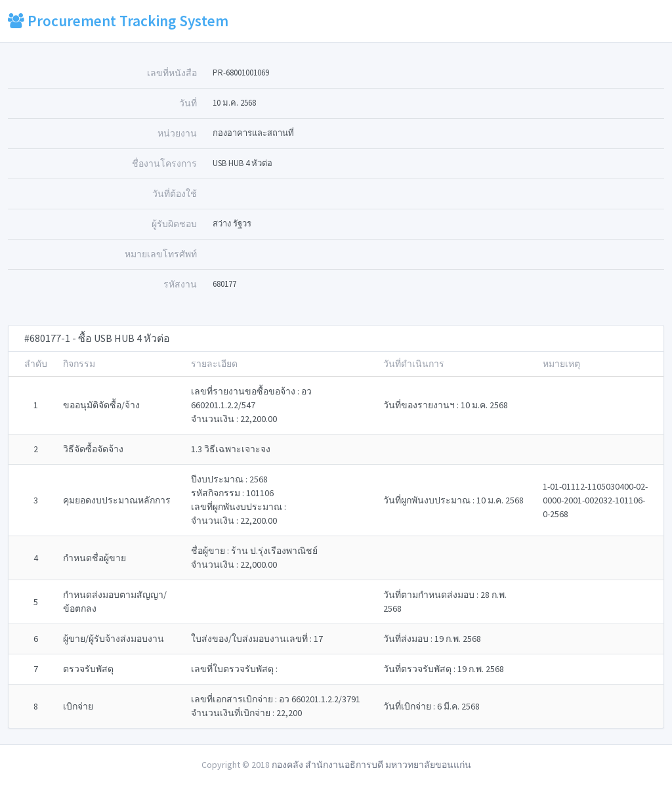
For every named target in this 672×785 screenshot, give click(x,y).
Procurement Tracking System (118, 21)
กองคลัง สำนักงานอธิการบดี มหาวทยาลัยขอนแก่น (371, 765)
